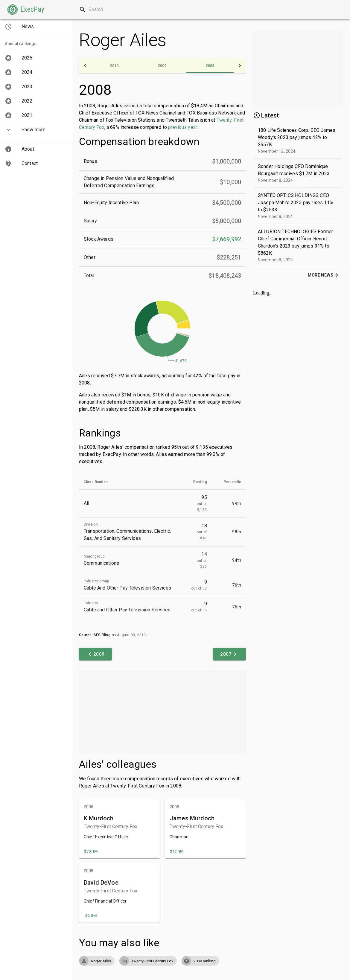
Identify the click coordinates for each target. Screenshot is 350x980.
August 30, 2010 (131, 635)
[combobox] (162, 10)
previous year (182, 127)
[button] (26, 10)
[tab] (114, 66)
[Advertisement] (162, 712)
